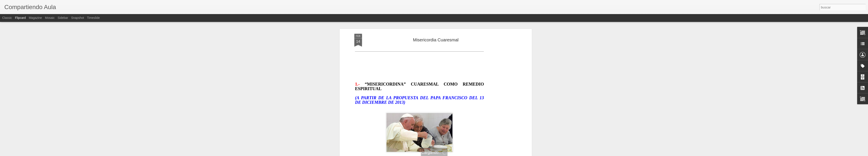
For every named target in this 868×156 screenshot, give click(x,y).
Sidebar (63, 18)
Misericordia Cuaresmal (436, 40)
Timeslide (93, 18)
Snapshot (78, 18)
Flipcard (20, 18)
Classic (7, 18)
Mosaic (50, 18)
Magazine (35, 18)
